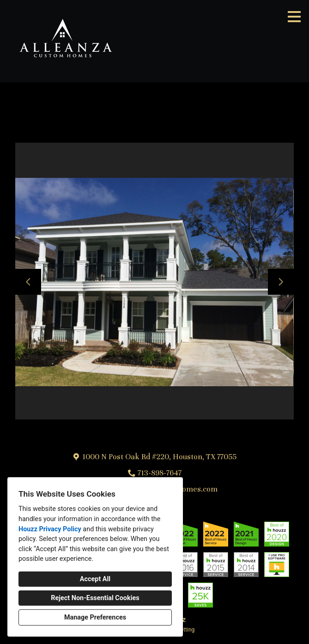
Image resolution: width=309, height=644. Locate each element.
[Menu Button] (294, 17)
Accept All (95, 579)
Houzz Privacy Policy (50, 529)
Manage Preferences (95, 617)
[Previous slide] (28, 282)
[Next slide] (281, 282)
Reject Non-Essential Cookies (95, 598)
